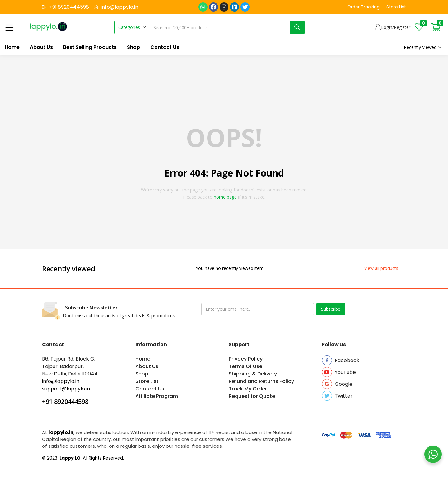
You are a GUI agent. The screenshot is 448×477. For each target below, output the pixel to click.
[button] (363, 7)
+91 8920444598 (65, 401)
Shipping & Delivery (253, 374)
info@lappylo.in (61, 381)
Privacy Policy (246, 359)
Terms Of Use (245, 366)
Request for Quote (252, 396)
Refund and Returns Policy (261, 381)
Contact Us (165, 47)
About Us (41, 47)
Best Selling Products (90, 47)
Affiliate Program (157, 396)
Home (12, 47)
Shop (133, 47)
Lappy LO (70, 458)
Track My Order (248, 389)
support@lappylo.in (66, 389)
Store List (147, 381)
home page (225, 197)
